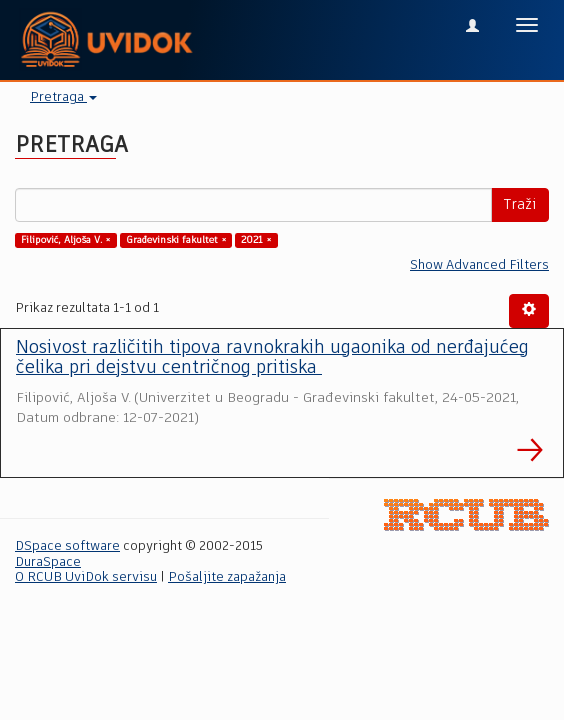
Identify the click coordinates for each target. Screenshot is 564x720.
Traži (520, 205)
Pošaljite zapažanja (227, 577)
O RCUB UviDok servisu (86, 577)
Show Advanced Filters (479, 265)
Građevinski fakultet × (176, 240)
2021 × (256, 240)
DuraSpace (48, 562)
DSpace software (67, 546)
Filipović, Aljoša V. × (66, 240)
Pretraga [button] (63, 97)
